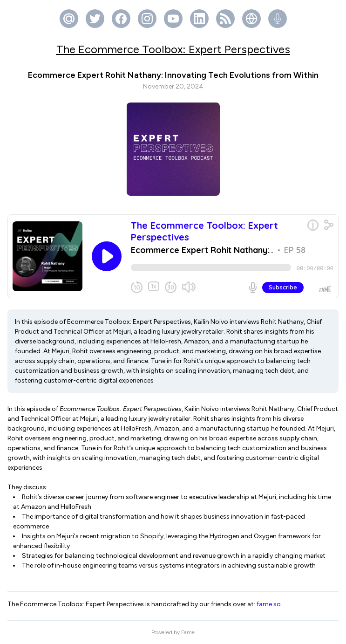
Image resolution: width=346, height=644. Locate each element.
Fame (188, 632)
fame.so (269, 604)
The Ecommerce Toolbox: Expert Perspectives (173, 49)
